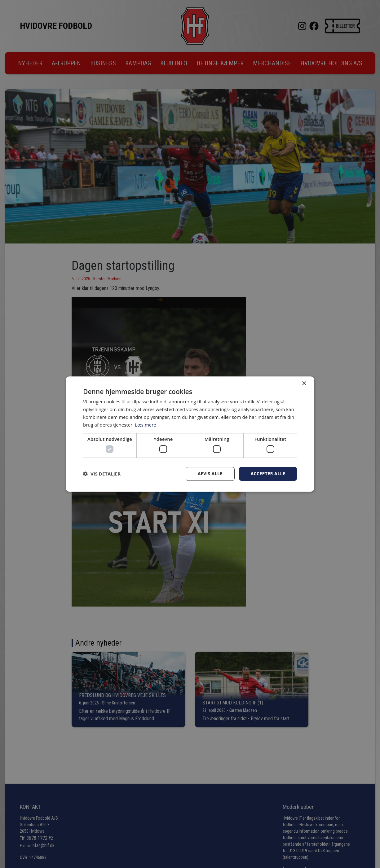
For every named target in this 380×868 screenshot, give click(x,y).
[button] (102, 474)
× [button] (304, 384)
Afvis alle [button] (210, 473)
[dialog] (190, 434)
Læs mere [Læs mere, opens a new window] (146, 425)
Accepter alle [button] (268, 473)
